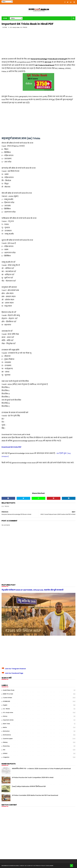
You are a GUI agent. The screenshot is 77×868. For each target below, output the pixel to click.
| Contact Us (31, 866)
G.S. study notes (15, 27)
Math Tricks (6, 724)
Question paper (8, 739)
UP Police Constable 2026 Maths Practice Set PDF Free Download (35, 795)
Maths (5, 727)
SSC (4, 750)
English (5, 705)
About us (23, 866)
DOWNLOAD (7, 701)
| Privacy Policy (41, 866)
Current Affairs (8, 698)
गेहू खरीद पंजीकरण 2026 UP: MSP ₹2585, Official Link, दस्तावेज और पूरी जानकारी (32, 590)
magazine (6, 757)
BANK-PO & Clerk (8, 694)
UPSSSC (5, 753)
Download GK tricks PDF (11, 447)
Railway (5, 742)
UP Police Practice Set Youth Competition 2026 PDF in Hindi (33, 777)
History (5, 716)
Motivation (6, 731)
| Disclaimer (50, 866)
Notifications (7, 735)
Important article (8, 720)
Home (5, 18)
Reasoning (6, 746)
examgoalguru (14, 866)
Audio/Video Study (9, 690)
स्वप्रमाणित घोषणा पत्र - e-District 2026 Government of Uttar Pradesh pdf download (41, 769)
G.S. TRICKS (24, 27)
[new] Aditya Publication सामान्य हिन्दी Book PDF (29, 786)
